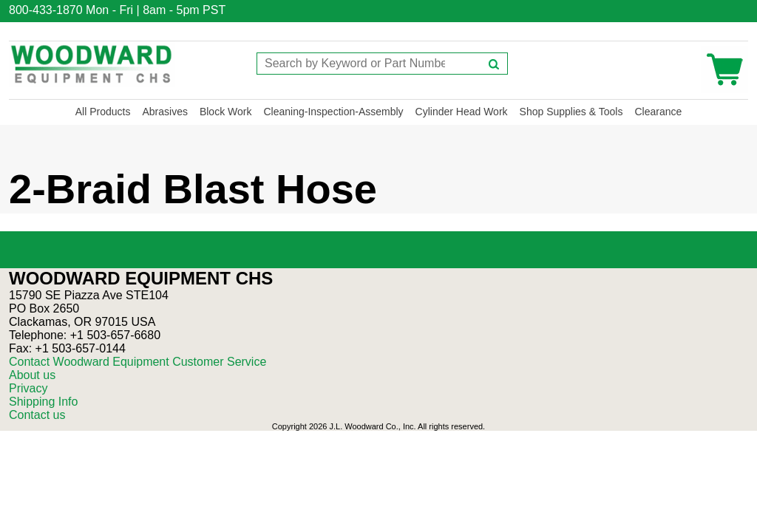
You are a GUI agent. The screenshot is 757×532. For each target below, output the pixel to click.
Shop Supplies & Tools (571, 112)
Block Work (226, 112)
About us (32, 375)
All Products (103, 112)
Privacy (28, 388)
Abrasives (164, 112)
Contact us (37, 415)
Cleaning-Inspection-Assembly (333, 112)
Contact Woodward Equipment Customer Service (138, 362)
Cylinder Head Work (462, 112)
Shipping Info (43, 402)
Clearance (658, 112)
